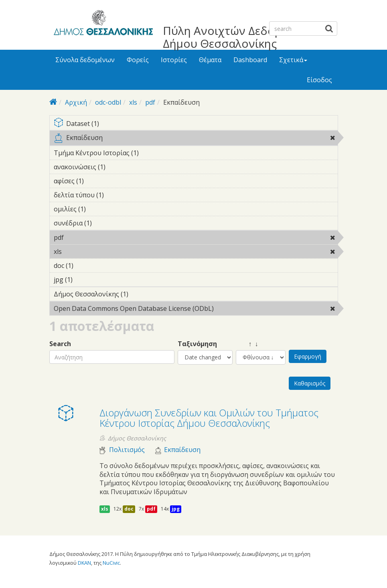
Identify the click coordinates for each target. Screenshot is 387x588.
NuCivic (111, 563)
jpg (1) (85, 280)
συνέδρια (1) (104, 223)
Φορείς (138, 60)
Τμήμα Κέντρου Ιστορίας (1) (151, 153)
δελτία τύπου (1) (116, 195)
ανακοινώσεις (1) (118, 167)
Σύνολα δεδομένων (85, 60)
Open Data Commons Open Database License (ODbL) (196, 310)
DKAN (84, 563)
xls (133, 102)
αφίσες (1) (96, 181)
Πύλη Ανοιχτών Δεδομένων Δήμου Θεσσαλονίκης (236, 37)
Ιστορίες (174, 60)
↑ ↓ (247, 344)
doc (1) (86, 266)
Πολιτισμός (127, 450)
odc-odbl (108, 102)
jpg (176, 509)
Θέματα (210, 60)
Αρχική (76, 102)
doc (129, 509)
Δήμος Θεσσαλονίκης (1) (141, 294)
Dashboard (250, 60)
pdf (150, 102)
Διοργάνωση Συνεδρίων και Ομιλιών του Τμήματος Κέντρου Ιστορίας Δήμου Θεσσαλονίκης (209, 418)
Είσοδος (319, 80)
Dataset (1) (196, 124)
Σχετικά (293, 60)
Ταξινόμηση (197, 344)
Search (60, 344)
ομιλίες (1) (98, 209)
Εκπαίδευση (196, 139)
